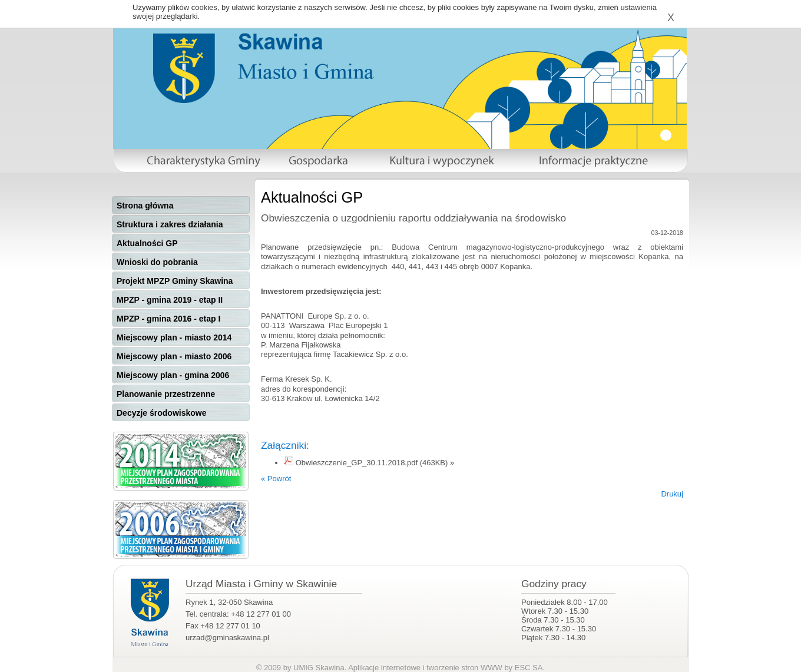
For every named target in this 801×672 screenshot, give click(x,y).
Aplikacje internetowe (384, 668)
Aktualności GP (147, 243)
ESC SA (529, 668)
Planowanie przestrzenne (166, 394)
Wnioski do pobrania (157, 262)
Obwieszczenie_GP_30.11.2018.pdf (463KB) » (375, 463)
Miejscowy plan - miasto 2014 (174, 337)
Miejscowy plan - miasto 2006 (174, 356)
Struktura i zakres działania (170, 224)
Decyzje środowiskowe (162, 413)
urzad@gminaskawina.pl (227, 638)
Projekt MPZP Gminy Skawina (175, 281)
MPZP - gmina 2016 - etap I (168, 319)
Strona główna (145, 206)
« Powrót (276, 479)
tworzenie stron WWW (464, 668)
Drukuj (672, 494)
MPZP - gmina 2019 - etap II (170, 300)
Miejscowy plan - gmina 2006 (173, 375)
